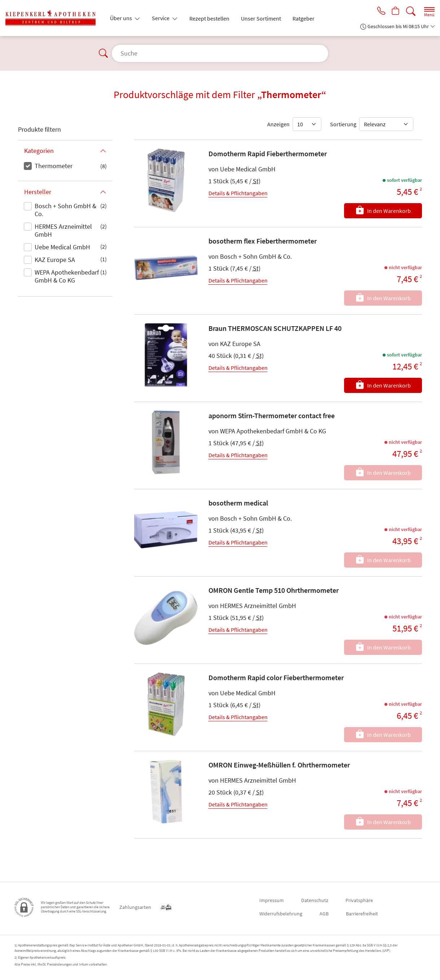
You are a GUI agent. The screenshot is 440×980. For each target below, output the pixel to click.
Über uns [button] (122, 18)
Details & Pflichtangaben (238, 193)
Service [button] (161, 18)
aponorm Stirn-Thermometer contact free (272, 415)
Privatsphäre (359, 900)
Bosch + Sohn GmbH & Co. (65, 210)
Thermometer (54, 166)
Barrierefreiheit (362, 914)
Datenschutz (315, 900)
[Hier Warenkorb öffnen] (395, 12)
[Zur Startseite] (53, 18)
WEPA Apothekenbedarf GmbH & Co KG (67, 276)
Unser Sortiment (261, 18)
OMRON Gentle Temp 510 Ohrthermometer (274, 590)
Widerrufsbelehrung (281, 914)
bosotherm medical (238, 503)
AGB (324, 914)
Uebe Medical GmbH (62, 247)
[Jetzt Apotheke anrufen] (379, 12)
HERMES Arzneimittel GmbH (63, 230)
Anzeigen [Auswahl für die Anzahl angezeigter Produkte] (278, 124)
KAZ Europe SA (55, 260)
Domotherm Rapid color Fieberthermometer (276, 677)
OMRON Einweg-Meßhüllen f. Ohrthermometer (279, 765)
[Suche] (411, 11)
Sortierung (343, 124)
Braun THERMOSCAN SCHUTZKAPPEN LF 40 (275, 328)
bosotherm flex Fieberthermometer (263, 241)
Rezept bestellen (209, 18)
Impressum (272, 900)
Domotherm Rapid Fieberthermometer (268, 154)
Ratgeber (303, 18)
